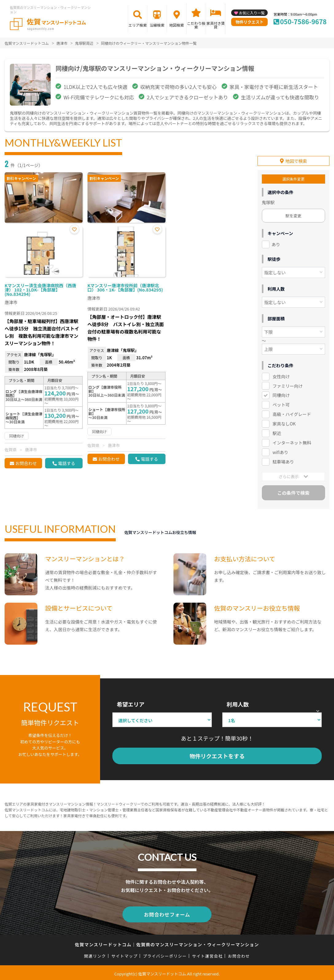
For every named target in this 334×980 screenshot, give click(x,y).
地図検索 (177, 25)
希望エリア (130, 703)
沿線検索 (157, 25)
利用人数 (238, 703)
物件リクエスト (249, 22)
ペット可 (281, 404)
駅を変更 (293, 215)
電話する (67, 463)
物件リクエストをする (217, 755)
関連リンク (95, 954)
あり (276, 243)
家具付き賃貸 (216, 25)
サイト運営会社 (207, 954)
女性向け (281, 375)
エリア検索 (138, 25)
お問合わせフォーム (167, 913)
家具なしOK (284, 423)
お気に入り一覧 (252, 13)
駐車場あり (283, 461)
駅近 (277, 432)
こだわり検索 (196, 25)
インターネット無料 (292, 442)
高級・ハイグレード (292, 413)
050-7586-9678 (303, 21)
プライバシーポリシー (165, 954)
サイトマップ (125, 954)
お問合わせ (26, 463)
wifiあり (280, 451)
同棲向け (281, 394)
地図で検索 (296, 160)
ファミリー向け (288, 385)
